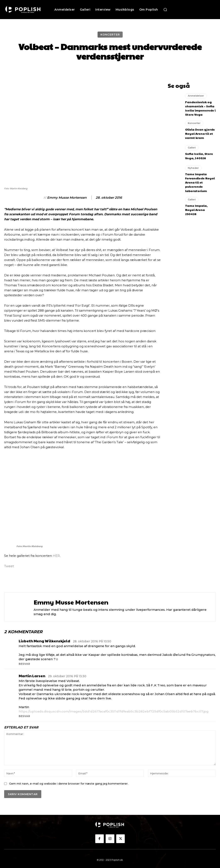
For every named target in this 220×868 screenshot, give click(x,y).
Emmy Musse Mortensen (67, 198)
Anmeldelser (195, 94)
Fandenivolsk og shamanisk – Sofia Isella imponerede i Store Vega (199, 105)
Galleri (192, 143)
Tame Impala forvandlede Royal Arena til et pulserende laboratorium (198, 175)
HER (56, 556)
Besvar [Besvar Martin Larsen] (24, 716)
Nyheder (193, 162)
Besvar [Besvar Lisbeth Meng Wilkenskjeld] (24, 664)
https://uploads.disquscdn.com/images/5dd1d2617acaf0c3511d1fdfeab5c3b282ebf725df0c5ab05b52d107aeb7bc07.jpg (114, 711)
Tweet (9, 566)
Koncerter (110, 35)
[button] (165, 10)
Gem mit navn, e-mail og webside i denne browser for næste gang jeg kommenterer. (69, 784)
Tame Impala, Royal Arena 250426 (199, 199)
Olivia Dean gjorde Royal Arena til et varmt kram (198, 129)
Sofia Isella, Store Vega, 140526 (197, 150)
